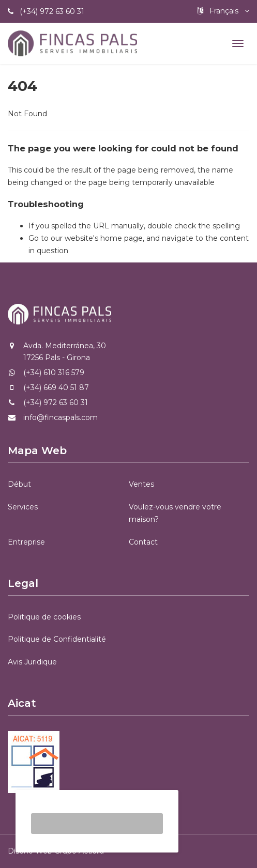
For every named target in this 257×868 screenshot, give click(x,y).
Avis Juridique (32, 662)
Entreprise (26, 542)
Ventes (141, 484)
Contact (143, 542)
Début (19, 484)
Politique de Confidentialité (57, 639)
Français (223, 11)
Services (23, 507)
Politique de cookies (44, 617)
